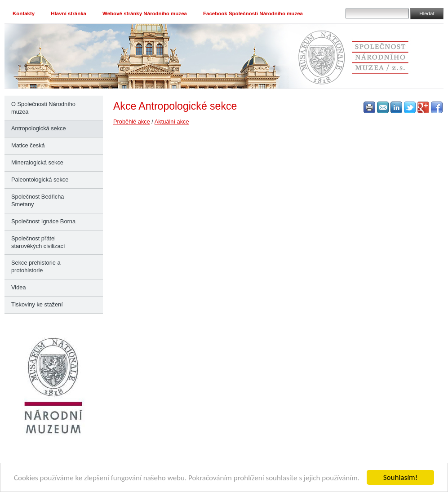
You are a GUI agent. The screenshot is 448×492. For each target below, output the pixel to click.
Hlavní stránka (69, 13)
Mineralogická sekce (37, 162)
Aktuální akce (172, 122)
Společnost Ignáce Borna (43, 221)
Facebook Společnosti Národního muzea (253, 13)
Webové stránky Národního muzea (145, 13)
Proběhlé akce (132, 122)
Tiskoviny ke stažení (37, 304)
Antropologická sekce (39, 128)
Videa (19, 287)
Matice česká (28, 145)
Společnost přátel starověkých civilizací (38, 242)
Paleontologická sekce (40, 180)
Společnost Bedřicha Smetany (38, 200)
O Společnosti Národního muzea (43, 108)
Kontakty (24, 13)
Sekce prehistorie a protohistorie (36, 266)
